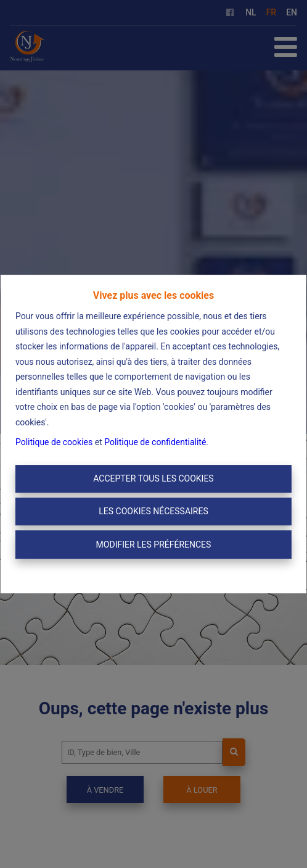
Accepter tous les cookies (153, 478)
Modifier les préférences (154, 545)
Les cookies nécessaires (153, 511)
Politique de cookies (54, 442)
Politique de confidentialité (155, 442)
